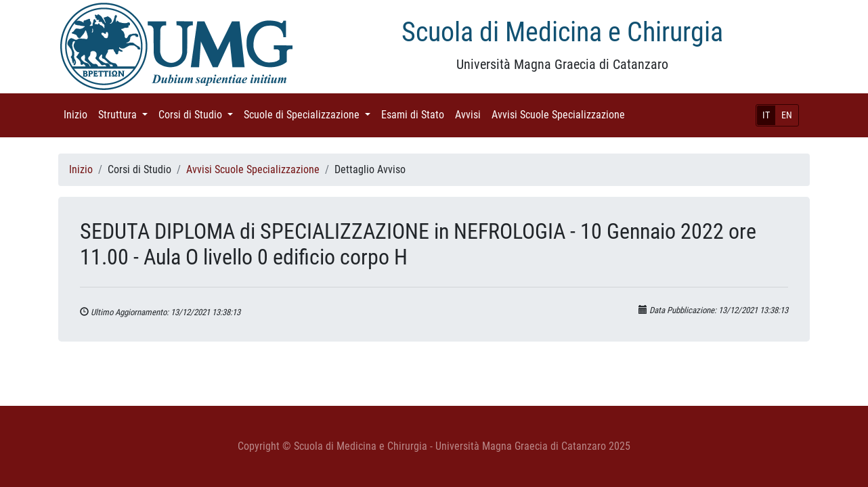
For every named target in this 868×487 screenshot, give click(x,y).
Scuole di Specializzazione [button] (310, 114)
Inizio (78, 114)
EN (787, 115)
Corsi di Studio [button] (198, 114)
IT (766, 115)
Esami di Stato (415, 114)
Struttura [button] (126, 114)
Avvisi (471, 114)
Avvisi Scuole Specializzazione (561, 114)
